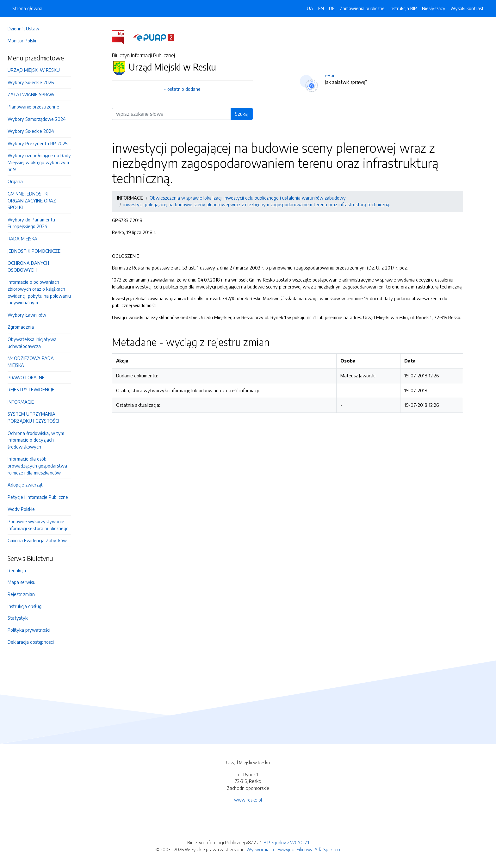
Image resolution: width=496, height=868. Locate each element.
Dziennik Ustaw (23, 28)
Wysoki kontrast (467, 8)
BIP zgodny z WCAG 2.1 (286, 842)
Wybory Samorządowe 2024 (37, 119)
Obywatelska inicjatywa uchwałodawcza (32, 343)
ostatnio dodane (184, 89)
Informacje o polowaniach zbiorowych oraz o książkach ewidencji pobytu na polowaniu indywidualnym (39, 292)
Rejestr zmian (21, 594)
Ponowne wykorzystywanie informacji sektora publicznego (38, 525)
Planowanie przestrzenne (33, 107)
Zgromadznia (21, 327)
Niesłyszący (434, 8)
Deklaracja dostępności (31, 642)
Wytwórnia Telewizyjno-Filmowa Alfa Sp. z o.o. (294, 849)
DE (332, 8)
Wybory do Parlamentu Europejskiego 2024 (31, 223)
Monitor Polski (22, 40)
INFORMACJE (21, 402)
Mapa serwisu (22, 582)
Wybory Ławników (27, 315)
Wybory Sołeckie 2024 (31, 131)
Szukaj (242, 114)
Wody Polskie (21, 509)
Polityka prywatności (29, 630)
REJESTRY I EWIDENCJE (31, 389)
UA (310, 8)
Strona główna (27, 8)
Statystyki (18, 618)
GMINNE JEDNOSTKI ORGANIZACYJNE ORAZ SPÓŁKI (32, 200)
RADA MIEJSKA (22, 239)
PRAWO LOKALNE (26, 377)
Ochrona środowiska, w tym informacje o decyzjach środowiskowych (36, 440)
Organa (15, 181)
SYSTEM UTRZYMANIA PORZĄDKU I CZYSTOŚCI (33, 417)
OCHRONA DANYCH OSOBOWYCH (28, 266)
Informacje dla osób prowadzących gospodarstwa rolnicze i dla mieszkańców (37, 465)
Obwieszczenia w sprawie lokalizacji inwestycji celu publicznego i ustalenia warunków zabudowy (248, 198)
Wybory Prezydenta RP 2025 (37, 143)
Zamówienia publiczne (362, 8)
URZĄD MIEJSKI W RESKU (34, 70)
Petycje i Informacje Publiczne (38, 497)
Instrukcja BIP (403, 8)
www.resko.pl (248, 800)
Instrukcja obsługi (25, 606)
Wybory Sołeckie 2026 (31, 82)
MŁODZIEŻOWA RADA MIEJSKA (31, 362)
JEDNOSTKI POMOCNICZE (34, 251)
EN (321, 8)
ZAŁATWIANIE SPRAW (31, 94)
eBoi (330, 75)
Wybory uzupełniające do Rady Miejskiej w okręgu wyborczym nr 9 (39, 162)
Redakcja (17, 570)
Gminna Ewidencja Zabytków (37, 540)
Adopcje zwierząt (25, 485)
